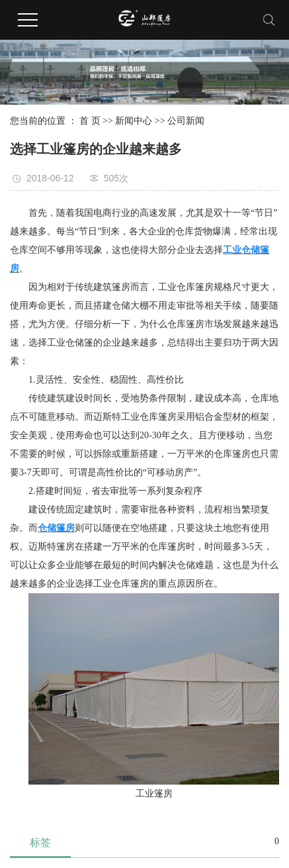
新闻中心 (134, 121)
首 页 (90, 121)
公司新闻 (186, 121)
